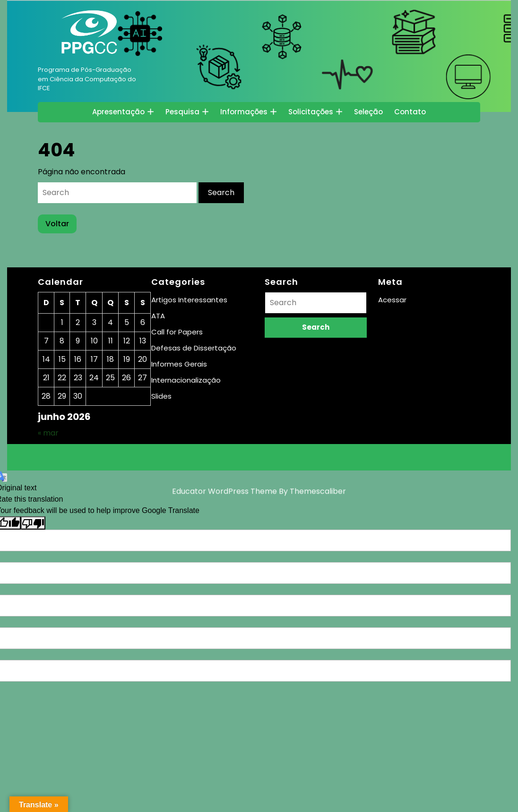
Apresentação (118, 112)
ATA (158, 316)
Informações (244, 112)
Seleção (368, 112)
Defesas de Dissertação (194, 348)
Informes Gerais (179, 364)
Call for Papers (177, 332)
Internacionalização (186, 380)
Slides (161, 396)
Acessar (392, 300)
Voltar (61, 226)
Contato (410, 112)
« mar (48, 433)
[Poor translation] (33, 523)
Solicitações (311, 112)
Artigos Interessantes (189, 300)
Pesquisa (182, 112)
